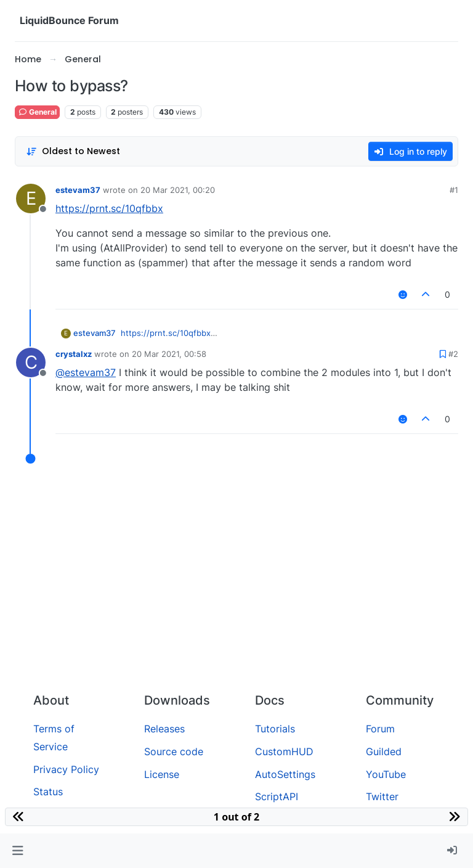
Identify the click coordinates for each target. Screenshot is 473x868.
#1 (454, 190)
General (37, 112)
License (162, 774)
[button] (18, 851)
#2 (453, 354)
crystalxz (74, 354)
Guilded (384, 751)
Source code (174, 751)
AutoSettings (285, 774)
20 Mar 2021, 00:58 (169, 354)
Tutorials (275, 729)
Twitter (382, 796)
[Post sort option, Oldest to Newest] (73, 151)
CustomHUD (284, 751)
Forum (380, 729)
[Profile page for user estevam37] (31, 199)
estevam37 (78, 190)
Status (48, 792)
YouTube (386, 774)
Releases (164, 729)
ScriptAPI (277, 796)
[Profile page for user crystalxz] (31, 362)
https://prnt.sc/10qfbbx (109, 208)
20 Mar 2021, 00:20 (178, 190)
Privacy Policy (66, 769)
